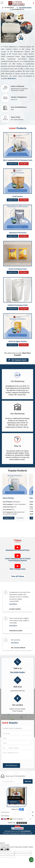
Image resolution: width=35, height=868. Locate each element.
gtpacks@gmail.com (18, 9)
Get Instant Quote (17, 360)
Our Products (5, 816)
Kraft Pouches (18, 197)
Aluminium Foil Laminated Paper (18, 550)
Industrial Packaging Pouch (18, 305)
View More (24, 164)
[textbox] (17, 728)
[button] (25, 8)
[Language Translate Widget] (22, 819)
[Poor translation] (7, 850)
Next (31, 504)
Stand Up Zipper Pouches (18, 342)
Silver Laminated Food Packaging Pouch (18, 160)
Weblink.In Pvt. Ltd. (26, 833)
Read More (13, 604)
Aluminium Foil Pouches (18, 233)
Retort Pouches (10, 498)
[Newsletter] (12, 781)
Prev (4, 504)
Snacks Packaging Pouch (18, 269)
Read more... (12, 79)
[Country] (17, 743)
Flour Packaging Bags (18, 569)
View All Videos (18, 576)
